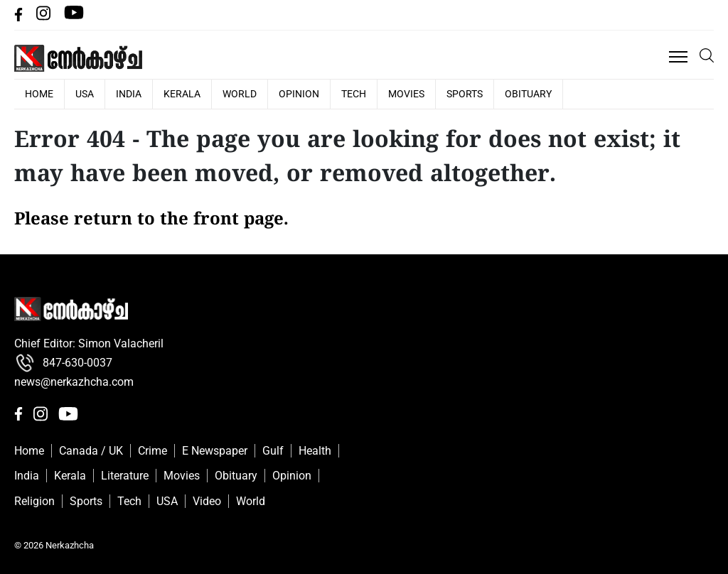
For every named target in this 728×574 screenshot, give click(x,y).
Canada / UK (91, 451)
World (240, 94)
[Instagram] (45, 17)
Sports (465, 94)
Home (29, 451)
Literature (125, 476)
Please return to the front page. (151, 220)
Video (207, 501)
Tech (354, 94)
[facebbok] (20, 17)
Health (315, 451)
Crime (152, 451)
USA (85, 94)
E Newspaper (215, 451)
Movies (406, 94)
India (129, 94)
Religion (34, 501)
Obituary (528, 94)
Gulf (273, 451)
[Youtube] (74, 17)
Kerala (182, 94)
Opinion (299, 94)
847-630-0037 (63, 363)
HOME (39, 94)
